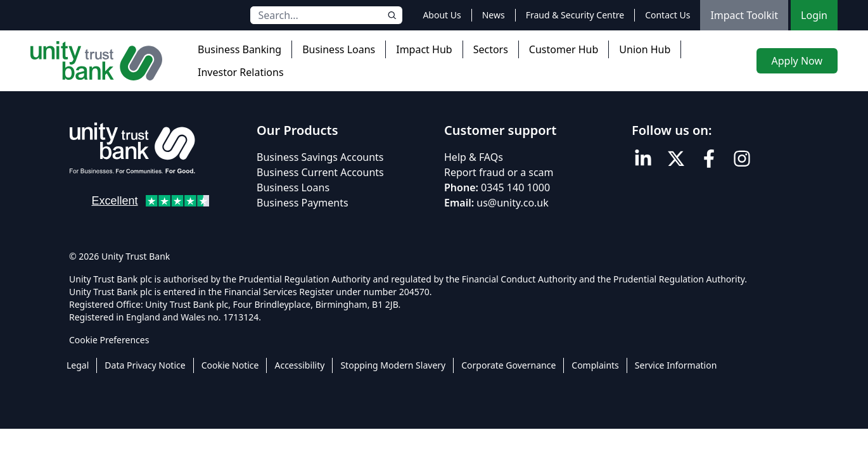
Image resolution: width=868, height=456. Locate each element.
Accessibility (299, 365)
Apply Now (797, 61)
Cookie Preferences (109, 340)
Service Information (676, 365)
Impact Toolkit (744, 15)
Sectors (491, 49)
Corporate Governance (508, 365)
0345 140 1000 (515, 187)
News (494, 15)
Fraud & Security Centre (575, 15)
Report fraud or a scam (499, 172)
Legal (78, 365)
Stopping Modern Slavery (393, 365)
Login (814, 15)
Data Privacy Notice (145, 365)
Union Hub (645, 49)
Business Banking (239, 49)
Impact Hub (424, 49)
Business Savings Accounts (320, 157)
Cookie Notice (230, 365)
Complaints (595, 365)
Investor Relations (241, 72)
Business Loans (339, 49)
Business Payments (303, 203)
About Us (442, 15)
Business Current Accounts (320, 172)
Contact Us (667, 15)
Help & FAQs (474, 157)
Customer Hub (564, 49)
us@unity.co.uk (513, 203)
